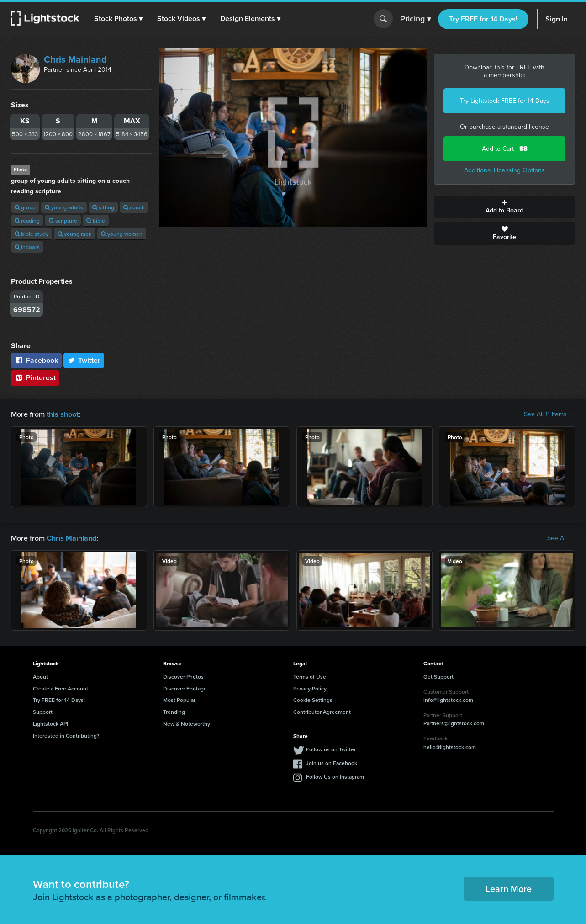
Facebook (36, 360)
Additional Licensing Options (504, 170)
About (40, 677)
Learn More (509, 889)
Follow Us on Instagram (335, 776)
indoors (27, 247)
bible (96, 220)
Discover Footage (185, 688)
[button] (118, 19)
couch (134, 207)
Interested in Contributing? (66, 735)
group (25, 207)
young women (122, 234)
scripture (63, 220)
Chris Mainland (75, 59)
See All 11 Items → (549, 414)
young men (75, 234)
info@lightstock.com (448, 700)
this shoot (63, 414)
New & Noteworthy (187, 724)
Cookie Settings (313, 700)
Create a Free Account (61, 688)
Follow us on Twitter (331, 749)
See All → (561, 538)
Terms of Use (310, 677)
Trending (174, 712)
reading (27, 220)
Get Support (438, 677)
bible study (32, 234)
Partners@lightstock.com (454, 723)
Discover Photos (183, 677)
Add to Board (504, 207)
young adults (64, 207)
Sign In (557, 19)
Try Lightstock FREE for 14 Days (505, 101)
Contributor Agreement (322, 712)
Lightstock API (50, 724)
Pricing (415, 19)
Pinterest (35, 378)
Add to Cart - (505, 149)
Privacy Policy (310, 688)
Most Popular (179, 700)
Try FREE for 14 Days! (483, 19)
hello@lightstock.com (450, 747)
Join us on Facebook (332, 762)
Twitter (84, 360)
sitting (103, 207)
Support (43, 712)
